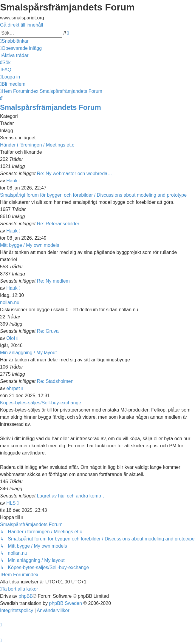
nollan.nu (10, 302)
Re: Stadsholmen (55, 381)
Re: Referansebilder (58, 224)
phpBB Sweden (66, 603)
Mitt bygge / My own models (30, 245)
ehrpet (13, 388)
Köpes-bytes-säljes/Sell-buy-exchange (41, 403)
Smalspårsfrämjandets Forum (51, 107)
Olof (11, 338)
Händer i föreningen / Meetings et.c (37, 145)
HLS (11, 503)
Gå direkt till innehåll (21, 25)
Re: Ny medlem (53, 281)
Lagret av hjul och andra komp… (71, 496)
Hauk (12, 181)
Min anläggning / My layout (28, 353)
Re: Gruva (48, 331)
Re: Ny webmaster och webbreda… (75, 174)
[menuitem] (21, 48)
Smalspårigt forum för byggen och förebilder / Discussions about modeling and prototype (93, 195)
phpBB (26, 596)
